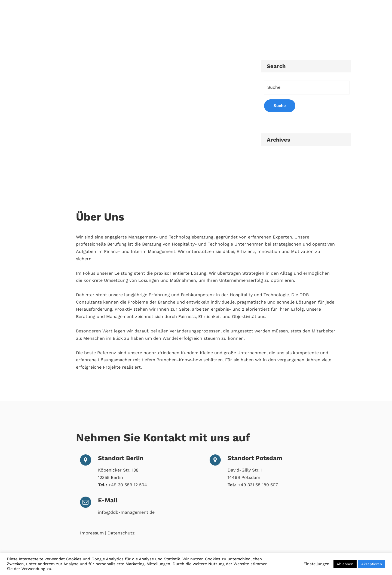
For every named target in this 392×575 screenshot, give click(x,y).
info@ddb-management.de (126, 512)
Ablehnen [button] (345, 564)
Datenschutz (121, 533)
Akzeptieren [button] (372, 564)
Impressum (92, 533)
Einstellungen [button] (316, 564)
